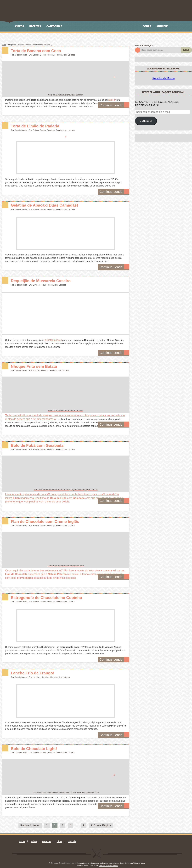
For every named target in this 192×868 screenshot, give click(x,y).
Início (4, 45)
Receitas (35, 26)
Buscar (186, 50)
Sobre (147, 26)
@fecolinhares (30, 417)
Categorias (54, 26)
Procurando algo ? (144, 45)
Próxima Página (101, 822)
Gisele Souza (21, 55)
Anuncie (162, 26)
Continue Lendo (116, 105)
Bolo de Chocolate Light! (39, 744)
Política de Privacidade (109, 862)
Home (22, 837)
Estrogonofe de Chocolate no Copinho (55, 593)
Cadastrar (146, 121)
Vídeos (20, 26)
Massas (36, 370)
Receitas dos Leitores (65, 55)
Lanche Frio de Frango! (37, 669)
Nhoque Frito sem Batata (39, 365)
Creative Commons (91, 859)
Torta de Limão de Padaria (41, 125)
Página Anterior (30, 822)
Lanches (37, 673)
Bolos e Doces (39, 55)
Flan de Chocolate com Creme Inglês (53, 518)
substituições (52, 339)
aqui (110, 100)
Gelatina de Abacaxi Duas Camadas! (52, 204)
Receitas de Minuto (163, 78)
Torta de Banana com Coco (42, 50)
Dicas (59, 837)
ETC (35, 284)
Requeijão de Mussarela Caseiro (48, 280)
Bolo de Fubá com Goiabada (43, 443)
